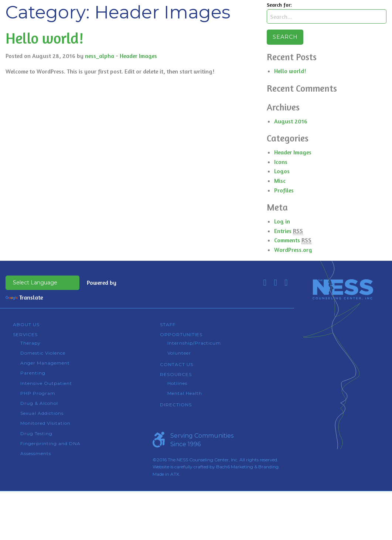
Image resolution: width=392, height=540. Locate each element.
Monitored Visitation (45, 423)
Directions (176, 405)
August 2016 (291, 121)
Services (25, 334)
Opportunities (181, 334)
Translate (24, 297)
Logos (282, 171)
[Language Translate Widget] (42, 283)
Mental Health (185, 393)
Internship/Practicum (194, 343)
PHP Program (38, 393)
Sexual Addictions (42, 413)
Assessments (36, 453)
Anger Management (45, 363)
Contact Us (177, 364)
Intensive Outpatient (46, 383)
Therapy (30, 343)
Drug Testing (36, 433)
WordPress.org (293, 250)
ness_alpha (100, 56)
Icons (281, 162)
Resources (176, 374)
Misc (280, 181)
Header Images (138, 56)
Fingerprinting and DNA (50, 443)
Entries (289, 231)
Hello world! (45, 38)
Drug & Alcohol (39, 403)
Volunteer (179, 353)
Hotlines (177, 383)
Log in (282, 221)
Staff (168, 324)
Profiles (284, 190)
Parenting (33, 373)
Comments (293, 240)
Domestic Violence (43, 353)
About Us (26, 324)
